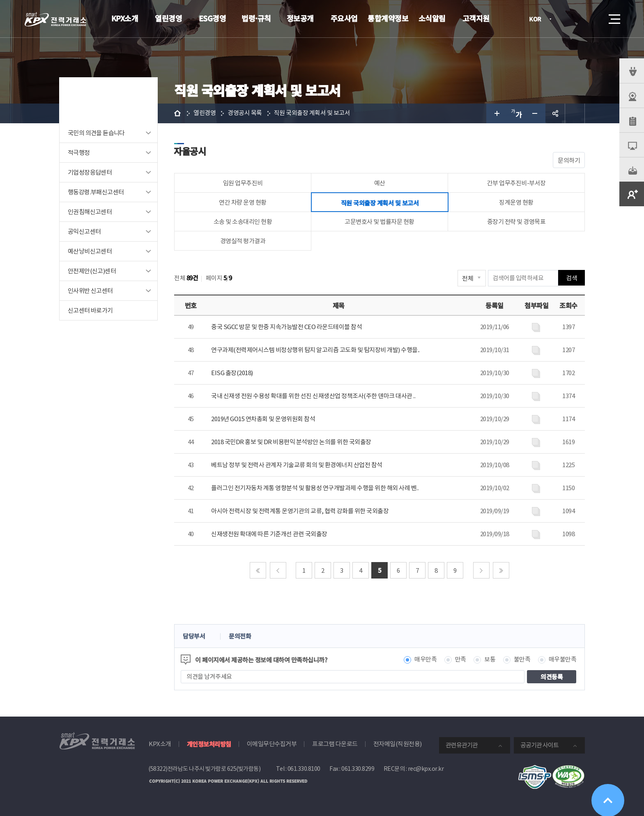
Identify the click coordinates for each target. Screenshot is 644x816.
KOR (537, 20)
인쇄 (575, 113)
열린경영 (168, 18)
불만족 (522, 660)
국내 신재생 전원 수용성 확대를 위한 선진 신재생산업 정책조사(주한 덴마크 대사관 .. (313, 396)
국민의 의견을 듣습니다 (96, 133)
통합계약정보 (388, 18)
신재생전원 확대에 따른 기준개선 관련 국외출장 (269, 534)
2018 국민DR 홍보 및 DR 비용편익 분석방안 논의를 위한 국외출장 (291, 442)
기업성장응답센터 (90, 172)
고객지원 (476, 18)
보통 (490, 660)
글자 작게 (536, 113)
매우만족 (425, 660)
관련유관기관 (462, 745)
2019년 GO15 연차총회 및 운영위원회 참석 (263, 419)
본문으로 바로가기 (0, 0)
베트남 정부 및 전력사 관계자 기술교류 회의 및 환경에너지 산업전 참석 (297, 465)
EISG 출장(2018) (232, 373)
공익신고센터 (84, 232)
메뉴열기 (614, 17)
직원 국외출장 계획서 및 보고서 (312, 113)
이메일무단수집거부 (272, 744)
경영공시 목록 (245, 113)
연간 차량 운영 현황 (243, 202)
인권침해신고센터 (90, 212)
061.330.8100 (304, 769)
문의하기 (569, 160)
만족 (461, 660)
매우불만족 (563, 660)
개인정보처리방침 (209, 744)
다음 (481, 570)
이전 (278, 570)
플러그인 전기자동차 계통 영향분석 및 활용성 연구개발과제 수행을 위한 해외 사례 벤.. (315, 488)
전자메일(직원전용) (398, 744)
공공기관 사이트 (539, 745)
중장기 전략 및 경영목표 (516, 222)
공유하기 (555, 113)
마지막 (501, 570)
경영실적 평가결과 (243, 241)
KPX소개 (125, 18)
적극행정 (79, 153)
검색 (591, 19)
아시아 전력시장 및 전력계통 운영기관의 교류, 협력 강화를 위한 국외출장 (300, 511)
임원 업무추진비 (243, 183)
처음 (258, 570)
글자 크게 (496, 113)
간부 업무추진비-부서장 (516, 183)
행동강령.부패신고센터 (96, 192)
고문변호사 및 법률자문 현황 (379, 222)
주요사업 (344, 18)
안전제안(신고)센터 (92, 271)
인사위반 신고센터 (90, 291)
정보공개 (300, 18)
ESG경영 (213, 18)
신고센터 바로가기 (90, 310)
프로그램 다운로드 (335, 744)
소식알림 (432, 18)
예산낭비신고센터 (90, 251)
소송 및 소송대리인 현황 (243, 222)
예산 (380, 183)
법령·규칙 (256, 18)
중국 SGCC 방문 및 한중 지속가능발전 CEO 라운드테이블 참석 (286, 327)
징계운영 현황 (516, 202)
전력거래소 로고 (55, 19)
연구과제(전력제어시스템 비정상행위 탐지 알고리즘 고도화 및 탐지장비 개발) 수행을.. (315, 350)
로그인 (568, 19)
